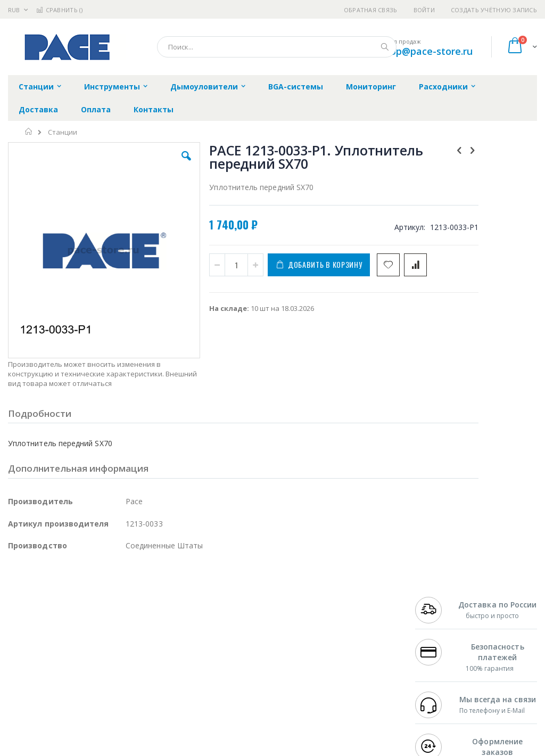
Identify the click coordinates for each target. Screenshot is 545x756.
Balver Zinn (26, 643)
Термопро (127, 611)
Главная (29, 132)
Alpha (64, 643)
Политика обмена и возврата (240, 622)
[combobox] (277, 47)
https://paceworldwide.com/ (214, 749)
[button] (156, 164)
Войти (424, 10)
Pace (92, 601)
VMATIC (134, 684)
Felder (94, 643)
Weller (120, 601)
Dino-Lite (92, 663)
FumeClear (51, 611)
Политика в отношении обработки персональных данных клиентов (249, 648)
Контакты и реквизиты (345, 606)
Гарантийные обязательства (239, 601)
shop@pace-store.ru (426, 51)
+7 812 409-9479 (442, 611)
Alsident (154, 601)
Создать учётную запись (494, 10)
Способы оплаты (354, 653)
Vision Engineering (38, 663)
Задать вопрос (215, 673)
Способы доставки (357, 632)
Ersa (46, 601)
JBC (68, 601)
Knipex (61, 705)
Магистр (22, 622)
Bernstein (24, 705)
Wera (91, 705)
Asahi (123, 643)
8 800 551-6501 (445, 643)
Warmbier (59, 684)
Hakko (18, 601)
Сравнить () (59, 10)
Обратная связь (371, 10)
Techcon (99, 684)
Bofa (16, 611)
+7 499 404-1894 (442, 601)
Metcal (89, 611)
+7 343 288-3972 (442, 632)
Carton (127, 663)
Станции (63, 132)
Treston (20, 684)
